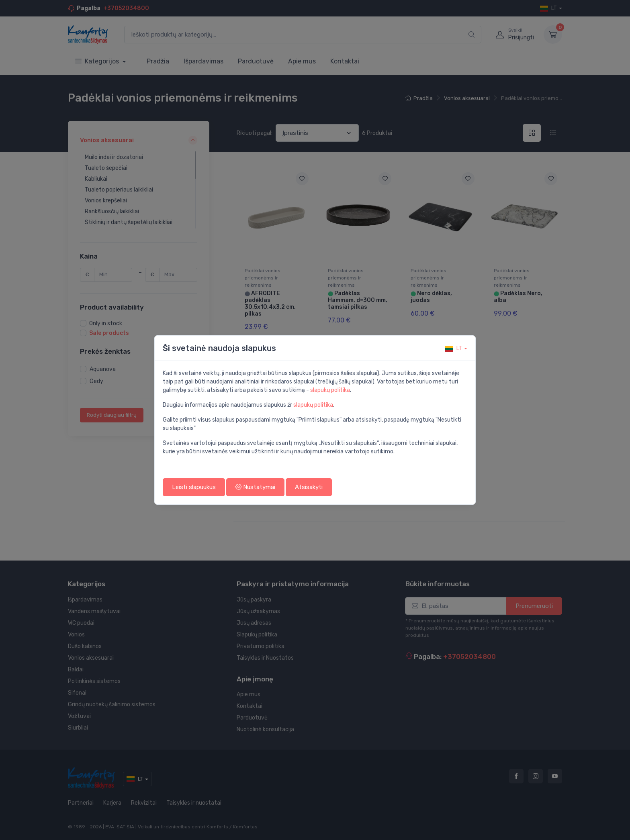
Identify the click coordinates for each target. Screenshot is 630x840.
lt (454, 348)
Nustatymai (255, 487)
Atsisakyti (309, 487)
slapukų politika (330, 390)
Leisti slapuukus (194, 487)
